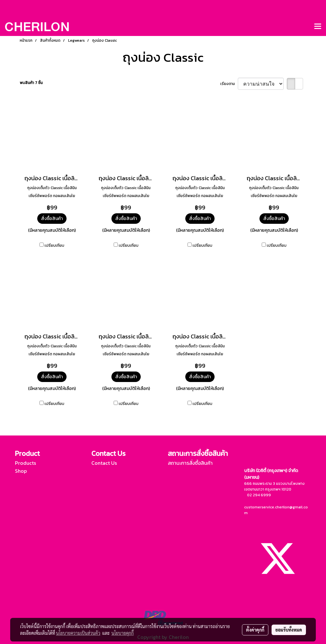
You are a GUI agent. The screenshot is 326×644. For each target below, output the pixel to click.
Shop (21, 471)
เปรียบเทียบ (54, 245)
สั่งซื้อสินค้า (52, 219)
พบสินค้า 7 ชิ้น (31, 83)
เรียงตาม (229, 84)
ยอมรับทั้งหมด (289, 630)
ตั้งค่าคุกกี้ (255, 630)
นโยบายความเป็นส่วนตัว (78, 633)
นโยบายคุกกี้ (123, 633)
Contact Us (104, 463)
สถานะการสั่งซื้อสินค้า (190, 463)
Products (25, 463)
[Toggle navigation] (318, 27)
